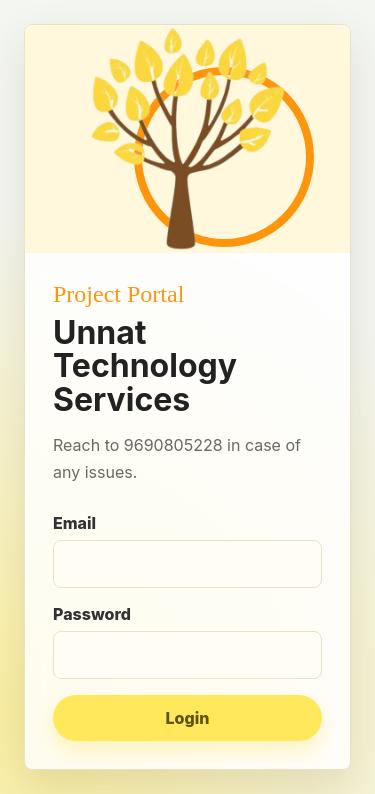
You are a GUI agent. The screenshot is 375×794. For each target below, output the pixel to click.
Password (187, 641)
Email (187, 550)
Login (188, 718)
